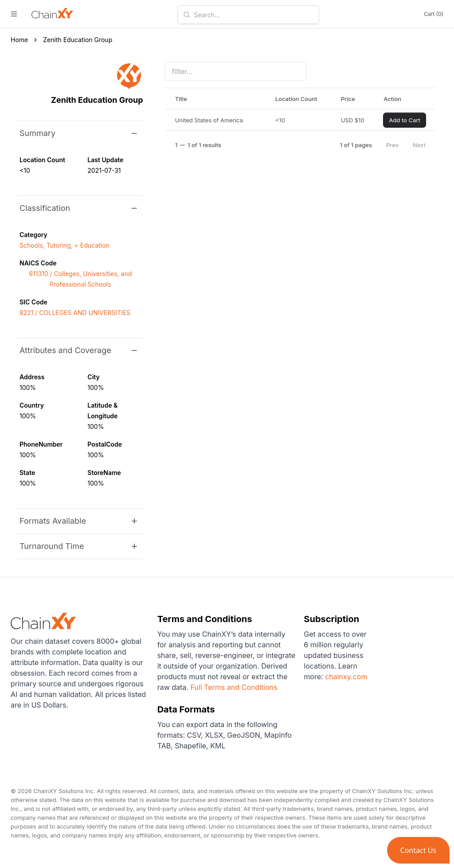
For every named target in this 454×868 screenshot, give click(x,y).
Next (419, 145)
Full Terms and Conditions (234, 687)
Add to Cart (405, 120)
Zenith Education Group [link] (78, 40)
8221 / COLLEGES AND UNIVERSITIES (75, 313)
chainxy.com (345, 677)
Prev (392, 145)
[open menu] (14, 14)
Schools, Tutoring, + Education (65, 245)
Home (19, 40)
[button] (418, 850)
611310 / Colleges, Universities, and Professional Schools (80, 279)
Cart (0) (434, 14)
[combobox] (254, 15)
